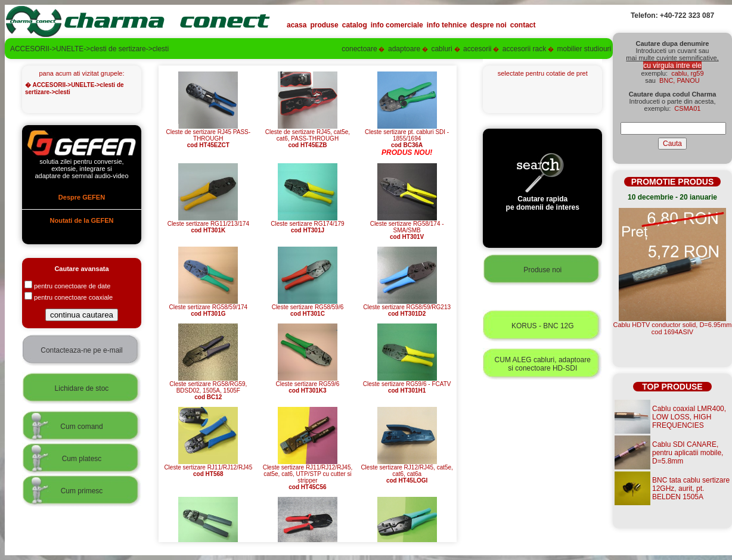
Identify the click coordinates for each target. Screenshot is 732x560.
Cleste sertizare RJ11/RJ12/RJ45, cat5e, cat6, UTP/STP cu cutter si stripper (308, 475)
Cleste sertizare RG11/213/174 (208, 224)
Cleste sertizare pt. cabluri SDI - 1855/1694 (407, 136)
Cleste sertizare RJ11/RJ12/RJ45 (208, 468)
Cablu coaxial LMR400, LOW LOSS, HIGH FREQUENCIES (689, 417)
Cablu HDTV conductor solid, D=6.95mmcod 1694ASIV (673, 328)
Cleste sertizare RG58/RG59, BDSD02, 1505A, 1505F (208, 388)
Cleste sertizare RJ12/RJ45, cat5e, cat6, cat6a (407, 471)
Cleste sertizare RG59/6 (308, 385)
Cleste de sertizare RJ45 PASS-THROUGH (209, 136)
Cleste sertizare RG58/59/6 (308, 308)
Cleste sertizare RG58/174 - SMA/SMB (407, 228)
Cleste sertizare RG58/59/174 (208, 308)
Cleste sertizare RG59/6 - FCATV (407, 385)
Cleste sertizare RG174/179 (307, 224)
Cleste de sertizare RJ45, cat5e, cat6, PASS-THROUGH (308, 136)
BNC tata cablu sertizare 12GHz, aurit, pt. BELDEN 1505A (691, 489)
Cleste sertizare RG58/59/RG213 (407, 308)
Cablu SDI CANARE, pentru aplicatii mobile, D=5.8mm (688, 453)
